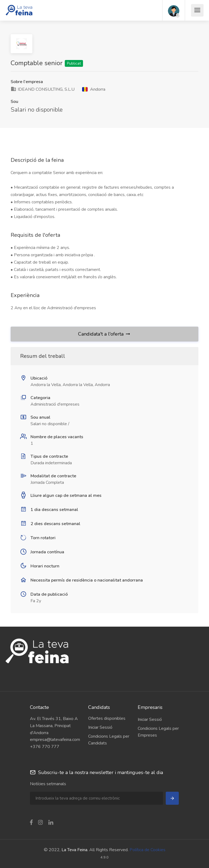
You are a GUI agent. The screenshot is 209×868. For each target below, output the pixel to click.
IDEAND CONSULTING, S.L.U (43, 89)
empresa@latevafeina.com (55, 740)
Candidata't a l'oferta (104, 334)
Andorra (94, 89)
